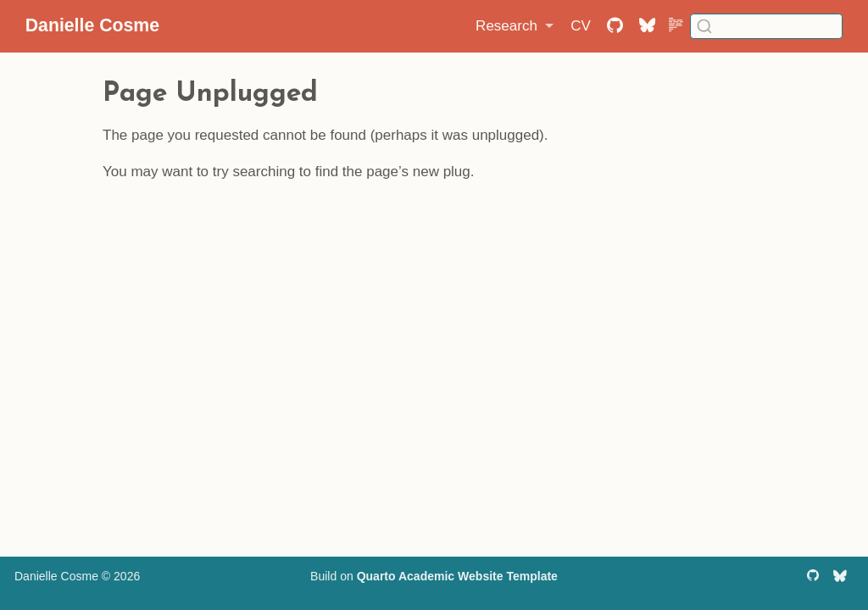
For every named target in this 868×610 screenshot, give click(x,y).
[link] (515, 27)
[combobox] (766, 26)
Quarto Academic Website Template (457, 576)
